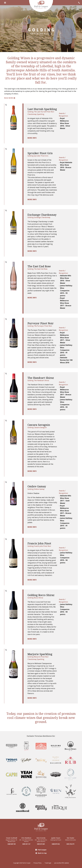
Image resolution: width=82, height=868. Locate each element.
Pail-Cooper (41, 850)
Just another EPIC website (62, 863)
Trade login (48, 863)
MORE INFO (32, 138)
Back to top (41, 853)
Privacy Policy (38, 863)
